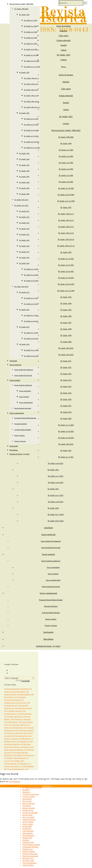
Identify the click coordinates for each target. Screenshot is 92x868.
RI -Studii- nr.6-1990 (30, 49)
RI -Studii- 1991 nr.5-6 (31, 90)
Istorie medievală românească (24, 370)
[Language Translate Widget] (19, 678)
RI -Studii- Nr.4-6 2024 (31, 356)
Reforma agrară (29, 851)
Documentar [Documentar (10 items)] (12, 714)
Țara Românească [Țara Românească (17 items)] (18, 769)
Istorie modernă (15, 380)
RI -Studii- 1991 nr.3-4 (31, 84)
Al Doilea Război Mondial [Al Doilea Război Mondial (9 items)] (18, 689)
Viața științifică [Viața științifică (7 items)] (13, 766)
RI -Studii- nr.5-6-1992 (31, 130)
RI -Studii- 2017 (24, 252)
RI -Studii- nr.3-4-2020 (31, 275)
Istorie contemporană (17, 413)
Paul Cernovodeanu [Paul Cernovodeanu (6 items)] (15, 750)
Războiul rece (28, 849)
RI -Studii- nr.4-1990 (30, 38)
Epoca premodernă (25, 391)
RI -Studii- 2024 (24, 344)
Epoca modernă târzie (26, 402)
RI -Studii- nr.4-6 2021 (31, 304)
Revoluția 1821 (28, 858)
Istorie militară (28, 822)
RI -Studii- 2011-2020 (21, 205)
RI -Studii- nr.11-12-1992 (32, 148)
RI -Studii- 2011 (24, 211)
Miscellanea (14, 450)
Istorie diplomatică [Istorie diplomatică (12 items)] (16, 728)
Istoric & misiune (64, 26)
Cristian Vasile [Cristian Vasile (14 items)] (17, 711)
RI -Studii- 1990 (24, 15)
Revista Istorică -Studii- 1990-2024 (21, 4)
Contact (64, 60)
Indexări (64, 31)
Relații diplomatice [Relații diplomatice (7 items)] (18, 758)
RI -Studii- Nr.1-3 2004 (31, 350)
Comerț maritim (29, 797)
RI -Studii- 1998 (24, 182)
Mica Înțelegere (28, 835)
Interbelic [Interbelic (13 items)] (15, 722)
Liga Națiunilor (28, 831)
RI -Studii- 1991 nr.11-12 (32, 107)
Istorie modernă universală (23, 408)
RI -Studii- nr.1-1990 (30, 20)
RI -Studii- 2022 (24, 310)
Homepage (14, 781)
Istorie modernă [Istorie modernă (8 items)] (17, 733)
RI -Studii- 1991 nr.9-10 (32, 101)
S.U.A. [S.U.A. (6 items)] (9, 761)
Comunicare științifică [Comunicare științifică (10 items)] (17, 703)
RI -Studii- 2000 (24, 194)
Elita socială (27, 801)
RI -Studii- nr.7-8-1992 (31, 136)
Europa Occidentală (30, 813)
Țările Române (28, 865)
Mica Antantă (28, 833)
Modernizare (27, 838)
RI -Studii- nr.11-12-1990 (32, 67)
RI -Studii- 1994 (24, 159)
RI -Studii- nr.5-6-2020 (31, 281)
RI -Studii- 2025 (64, 55)
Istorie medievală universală (23, 375)
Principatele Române (30, 847)
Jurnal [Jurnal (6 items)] (17, 739)
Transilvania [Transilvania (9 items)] (12, 763)
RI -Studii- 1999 (24, 188)
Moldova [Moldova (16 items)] (27, 741)
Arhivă (64, 50)
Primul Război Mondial (31, 845)
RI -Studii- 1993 (24, 153)
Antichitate (13, 361)
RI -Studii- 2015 (24, 234)
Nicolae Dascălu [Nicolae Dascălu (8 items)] (14, 744)
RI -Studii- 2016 (24, 240)
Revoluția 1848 (28, 861)
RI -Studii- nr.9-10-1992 (32, 142)
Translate (23, 681)
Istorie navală (28, 824)
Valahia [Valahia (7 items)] (25, 763)
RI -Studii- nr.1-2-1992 (31, 119)
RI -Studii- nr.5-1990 (30, 44)
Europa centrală (29, 808)
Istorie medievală (15, 365)
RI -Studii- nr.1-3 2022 (31, 315)
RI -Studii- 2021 (24, 292)
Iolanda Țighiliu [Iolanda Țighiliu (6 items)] (21, 725)
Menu (64, 67)
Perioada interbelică (21, 424)
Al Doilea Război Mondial (23, 430)
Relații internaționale (30, 856)
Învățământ (27, 829)
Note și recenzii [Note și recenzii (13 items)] (24, 747)
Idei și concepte (28, 817)
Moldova (26, 840)
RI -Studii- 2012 (24, 217)
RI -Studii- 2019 (24, 258)
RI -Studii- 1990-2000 (21, 9)
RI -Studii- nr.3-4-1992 (31, 125)
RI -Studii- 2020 (24, 263)
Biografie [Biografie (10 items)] (11, 697)
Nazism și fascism (20, 441)
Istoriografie (14, 446)
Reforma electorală (30, 854)
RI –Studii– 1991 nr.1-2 (31, 78)
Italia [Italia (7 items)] (8, 739)
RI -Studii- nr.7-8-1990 (31, 55)
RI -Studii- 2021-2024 (21, 287)
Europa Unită (27, 815)
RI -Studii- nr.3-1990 (30, 32)
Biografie (26, 790)
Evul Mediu (27, 806)
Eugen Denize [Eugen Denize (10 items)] (17, 716)
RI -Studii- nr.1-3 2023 (31, 333)
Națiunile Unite (28, 842)
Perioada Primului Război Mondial (25, 418)
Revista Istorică (63, 16)
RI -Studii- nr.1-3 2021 (31, 298)
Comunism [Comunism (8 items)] (11, 705)
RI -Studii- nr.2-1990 (30, 26)
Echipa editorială (64, 40)
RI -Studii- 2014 (24, 229)
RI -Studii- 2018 (24, 246)
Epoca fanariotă (29, 803)
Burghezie (26, 792)
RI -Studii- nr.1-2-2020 (31, 269)
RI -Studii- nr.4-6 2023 (31, 339)
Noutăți (64, 45)
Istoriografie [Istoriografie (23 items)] (23, 736)
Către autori (64, 36)
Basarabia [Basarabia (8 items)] (27, 694)
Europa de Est (28, 810)
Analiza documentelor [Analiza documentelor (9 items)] (16, 692)
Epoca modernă (24, 397)
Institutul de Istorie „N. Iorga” (20, 454)
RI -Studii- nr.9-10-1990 (32, 61)
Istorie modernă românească (23, 385)
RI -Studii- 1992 (24, 113)
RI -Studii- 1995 (24, 165)
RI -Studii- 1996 (24, 171)
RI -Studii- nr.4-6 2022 (31, 321)
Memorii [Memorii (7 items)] (28, 739)
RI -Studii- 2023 (24, 327)
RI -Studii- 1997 (24, 177)
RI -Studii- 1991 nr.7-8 (31, 96)
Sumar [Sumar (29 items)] (19, 761)
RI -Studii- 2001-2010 (21, 200)
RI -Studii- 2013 (24, 223)
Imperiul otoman (29, 819)
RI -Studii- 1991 (24, 72)
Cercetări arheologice (31, 794)
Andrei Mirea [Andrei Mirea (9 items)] (12, 694)
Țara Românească (29, 863)
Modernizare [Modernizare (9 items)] (12, 741)
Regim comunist (20, 435)
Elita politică (27, 799)
